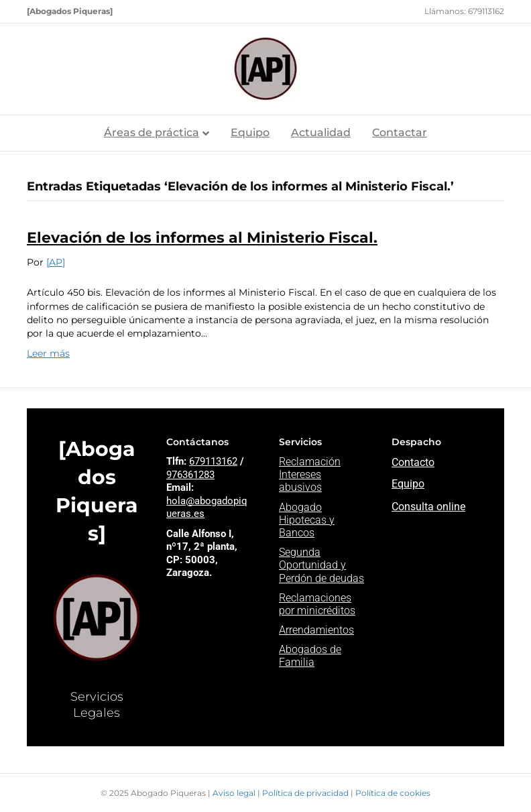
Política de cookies (393, 793)
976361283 (190, 475)
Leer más (48, 353)
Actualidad (321, 132)
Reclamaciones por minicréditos (317, 604)
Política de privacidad (306, 793)
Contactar (400, 132)
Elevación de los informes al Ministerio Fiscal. (202, 238)
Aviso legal (235, 793)
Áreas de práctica (152, 132)
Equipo (250, 132)
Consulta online (428, 507)
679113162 (213, 461)
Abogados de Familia (310, 656)
